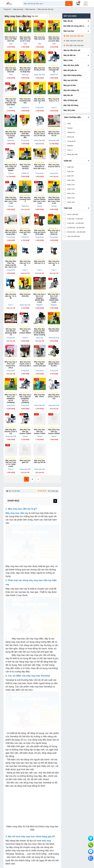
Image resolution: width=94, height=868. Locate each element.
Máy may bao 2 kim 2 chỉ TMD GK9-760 (11, 39)
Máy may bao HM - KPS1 (40, 396)
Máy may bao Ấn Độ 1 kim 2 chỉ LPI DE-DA (40, 134)
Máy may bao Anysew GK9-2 (54, 166)
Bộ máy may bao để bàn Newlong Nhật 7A (11, 332)
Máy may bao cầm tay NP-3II (40, 461)
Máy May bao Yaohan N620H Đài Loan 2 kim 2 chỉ (54, 200)
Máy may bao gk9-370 (25, 461)
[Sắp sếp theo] (40, 16)
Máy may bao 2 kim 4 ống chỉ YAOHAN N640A (11, 168)
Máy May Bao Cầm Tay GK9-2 (39, 101)
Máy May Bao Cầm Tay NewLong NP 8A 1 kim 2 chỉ (11, 264)
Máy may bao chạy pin (75, 41)
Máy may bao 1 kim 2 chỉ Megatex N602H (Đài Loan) (54, 298)
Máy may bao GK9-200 (25, 295)
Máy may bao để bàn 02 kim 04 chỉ (54, 134)
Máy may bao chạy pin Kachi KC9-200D (39, 232)
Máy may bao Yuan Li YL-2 (54, 100)
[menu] (55, 501)
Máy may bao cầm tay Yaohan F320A (40, 431)
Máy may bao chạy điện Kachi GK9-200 (39, 364)
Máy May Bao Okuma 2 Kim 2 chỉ (11, 431)
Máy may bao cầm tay (75, 36)
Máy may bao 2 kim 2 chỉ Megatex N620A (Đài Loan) (40, 298)
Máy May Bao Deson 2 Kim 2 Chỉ (54, 397)
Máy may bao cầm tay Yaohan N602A (25, 331)
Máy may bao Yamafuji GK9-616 (25, 101)
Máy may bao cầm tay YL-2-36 (54, 263)
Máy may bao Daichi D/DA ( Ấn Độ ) (54, 364)
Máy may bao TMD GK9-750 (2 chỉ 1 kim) (25, 39)
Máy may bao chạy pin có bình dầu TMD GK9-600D (11, 102)
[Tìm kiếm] (69, 4)
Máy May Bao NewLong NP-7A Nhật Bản (25, 70)
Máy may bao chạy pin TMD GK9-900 (11, 70)
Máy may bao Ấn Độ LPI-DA (40, 69)
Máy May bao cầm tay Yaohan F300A (25, 431)
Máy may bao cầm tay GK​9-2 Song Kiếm (11, 232)
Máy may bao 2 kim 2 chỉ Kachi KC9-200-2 (11, 365)
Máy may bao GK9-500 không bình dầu (25, 135)
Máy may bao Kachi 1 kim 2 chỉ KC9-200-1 (25, 364)
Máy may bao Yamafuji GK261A (25, 167)
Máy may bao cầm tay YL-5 (40, 262)
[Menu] (86, 4)
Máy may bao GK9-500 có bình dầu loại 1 (40, 167)
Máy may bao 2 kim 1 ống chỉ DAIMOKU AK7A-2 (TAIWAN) (25, 399)
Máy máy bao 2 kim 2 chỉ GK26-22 (54, 232)
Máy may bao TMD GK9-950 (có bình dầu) (54, 39)
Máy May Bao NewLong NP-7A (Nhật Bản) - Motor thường (39, 332)
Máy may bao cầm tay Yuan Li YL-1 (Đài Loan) (11, 463)
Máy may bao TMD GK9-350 (39, 38)
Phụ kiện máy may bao (75, 45)
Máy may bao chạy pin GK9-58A (25, 232)
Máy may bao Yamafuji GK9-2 (25, 199)
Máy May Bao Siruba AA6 (54, 330)
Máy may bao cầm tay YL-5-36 (11, 296)
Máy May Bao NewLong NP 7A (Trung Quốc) (11, 135)
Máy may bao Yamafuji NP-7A (54, 70)
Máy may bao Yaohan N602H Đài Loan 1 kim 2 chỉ (39, 200)
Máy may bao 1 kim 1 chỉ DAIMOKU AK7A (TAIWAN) (11, 399)
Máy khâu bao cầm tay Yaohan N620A (54, 431)
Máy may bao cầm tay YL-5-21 (25, 263)
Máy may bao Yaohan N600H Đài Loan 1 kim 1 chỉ (11, 200)
